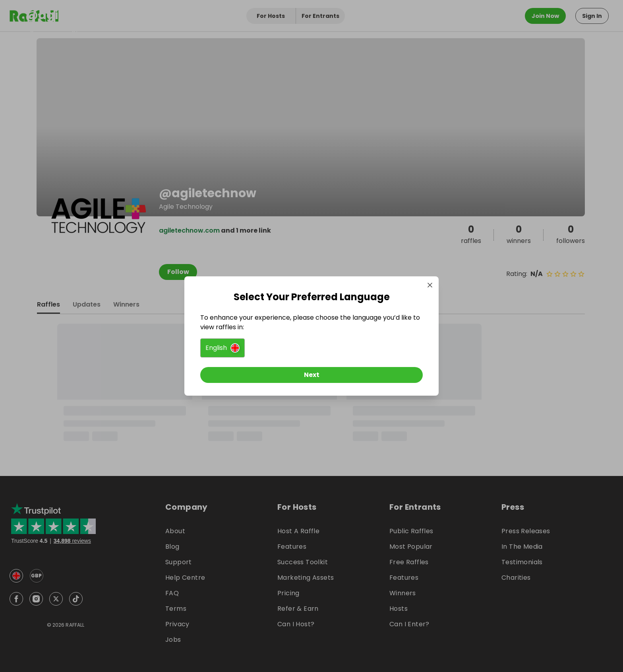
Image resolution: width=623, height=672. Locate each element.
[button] (222, 348)
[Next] (311, 375)
